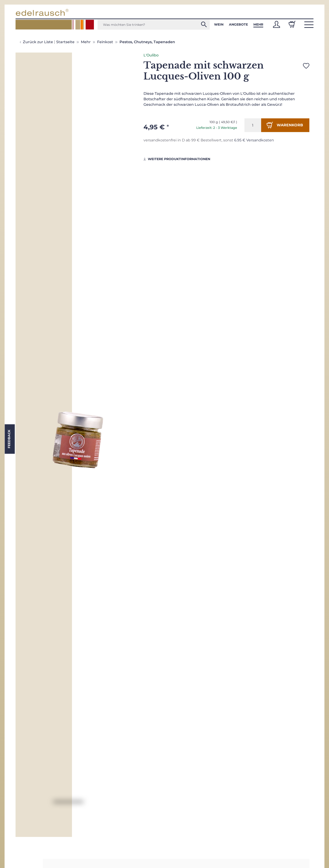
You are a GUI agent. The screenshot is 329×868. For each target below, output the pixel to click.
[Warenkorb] (292, 24)
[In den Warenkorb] (285, 125)
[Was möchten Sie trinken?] (154, 25)
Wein (219, 24)
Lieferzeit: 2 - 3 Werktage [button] (217, 128)
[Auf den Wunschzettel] (306, 66)
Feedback (9, 439)
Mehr (258, 24)
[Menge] (253, 125)
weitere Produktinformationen (177, 159)
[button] (276, 24)
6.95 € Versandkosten (254, 140)
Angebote (238, 24)
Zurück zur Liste (38, 42)
